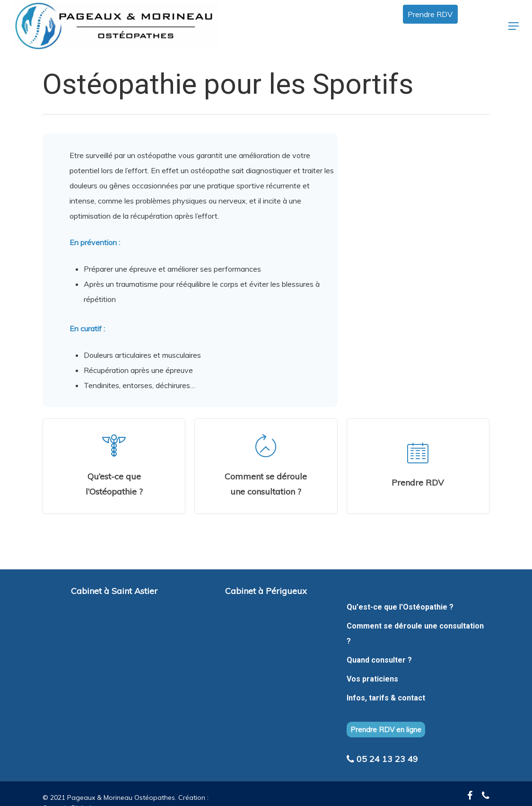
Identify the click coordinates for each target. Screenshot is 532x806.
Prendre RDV (430, 14)
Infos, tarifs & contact (386, 698)
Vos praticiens (372, 679)
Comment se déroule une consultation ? (415, 633)
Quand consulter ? (379, 660)
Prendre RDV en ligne (386, 730)
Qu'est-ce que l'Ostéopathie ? (400, 607)
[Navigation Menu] (514, 26)
